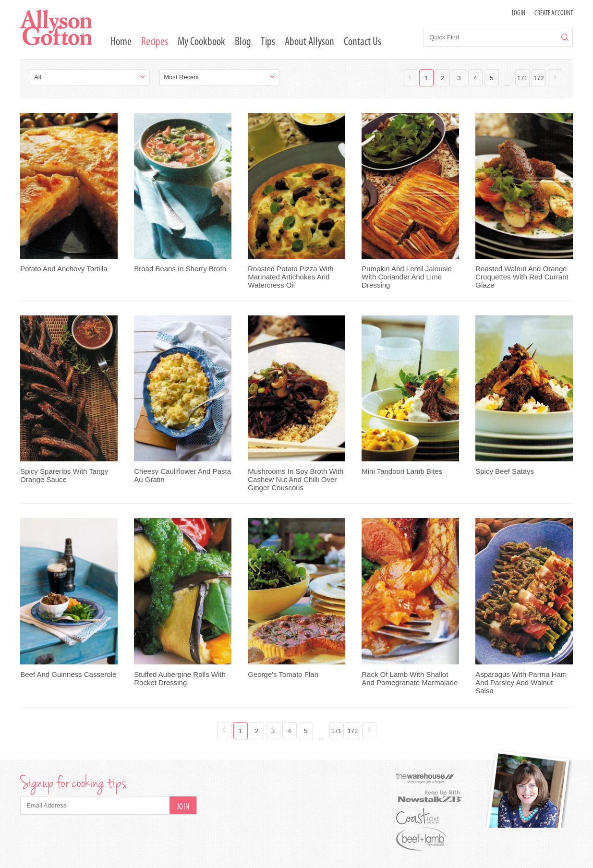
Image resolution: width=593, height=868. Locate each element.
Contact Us (363, 42)
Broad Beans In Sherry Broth (180, 269)
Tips (268, 42)
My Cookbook (201, 42)
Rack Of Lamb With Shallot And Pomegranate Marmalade (410, 678)
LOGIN (519, 14)
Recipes (155, 42)
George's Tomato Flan (283, 674)
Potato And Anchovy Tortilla (64, 269)
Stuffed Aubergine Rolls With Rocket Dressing (180, 678)
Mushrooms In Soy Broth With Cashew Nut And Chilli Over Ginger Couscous (296, 479)
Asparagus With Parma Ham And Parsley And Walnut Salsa (521, 682)
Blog (243, 42)
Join (183, 807)
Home (121, 42)
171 (522, 78)
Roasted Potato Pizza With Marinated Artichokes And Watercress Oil (290, 277)
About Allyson (309, 42)
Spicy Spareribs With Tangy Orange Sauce (64, 475)
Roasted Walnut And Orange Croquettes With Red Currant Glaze (522, 277)
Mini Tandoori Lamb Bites (402, 471)
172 (539, 78)
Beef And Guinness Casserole (68, 674)
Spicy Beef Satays (505, 471)
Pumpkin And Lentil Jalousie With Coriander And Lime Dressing (407, 277)
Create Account (554, 14)
